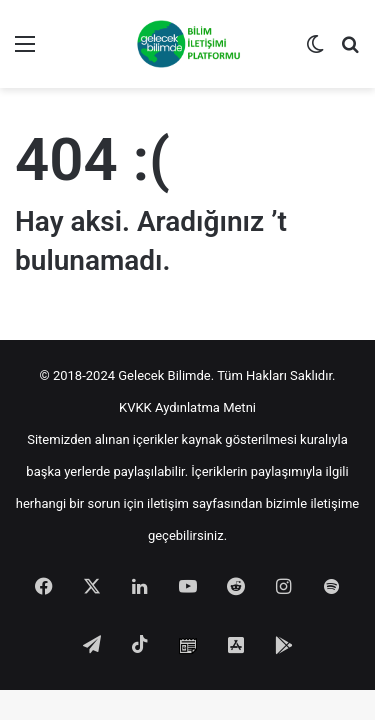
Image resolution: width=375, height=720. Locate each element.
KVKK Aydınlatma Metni (187, 407)
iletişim (168, 503)
